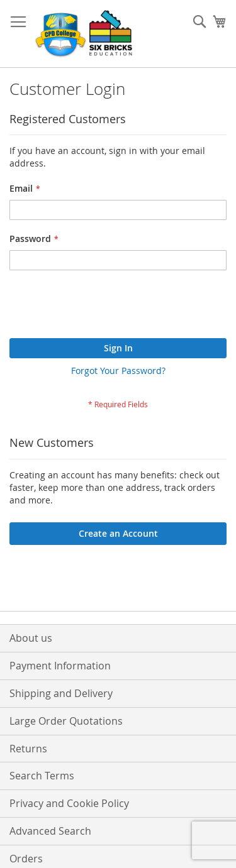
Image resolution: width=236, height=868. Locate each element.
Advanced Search (50, 831)
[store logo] (85, 34)
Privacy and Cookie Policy (69, 803)
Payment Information (60, 666)
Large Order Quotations (66, 721)
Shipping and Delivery (61, 693)
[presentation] (105, 307)
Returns (28, 749)
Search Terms (42, 776)
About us (31, 638)
